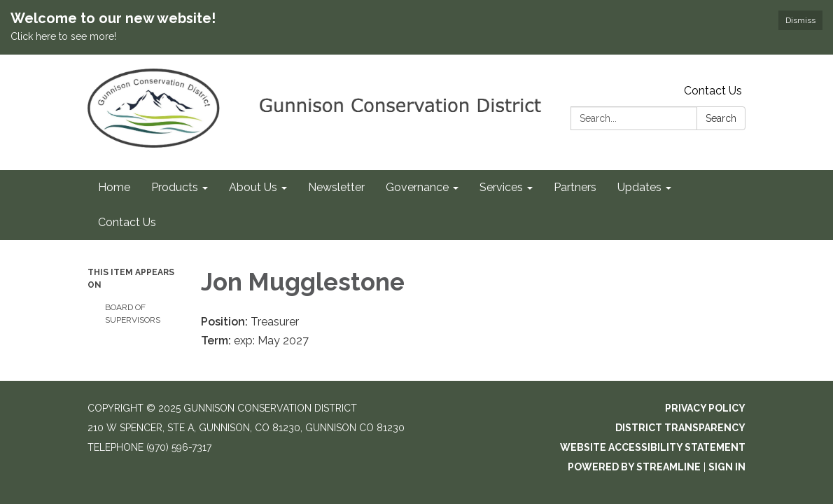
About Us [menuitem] (253, 187)
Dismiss (800, 20)
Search (721, 118)
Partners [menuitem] (575, 187)
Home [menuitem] (114, 187)
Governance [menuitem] (417, 187)
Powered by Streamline (634, 467)
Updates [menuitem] (639, 187)
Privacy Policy (705, 408)
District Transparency (680, 428)
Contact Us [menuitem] (127, 222)
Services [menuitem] (501, 187)
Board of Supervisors (133, 314)
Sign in (727, 467)
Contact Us (713, 91)
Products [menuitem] (175, 187)
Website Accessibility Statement (653, 447)
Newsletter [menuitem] (336, 187)
